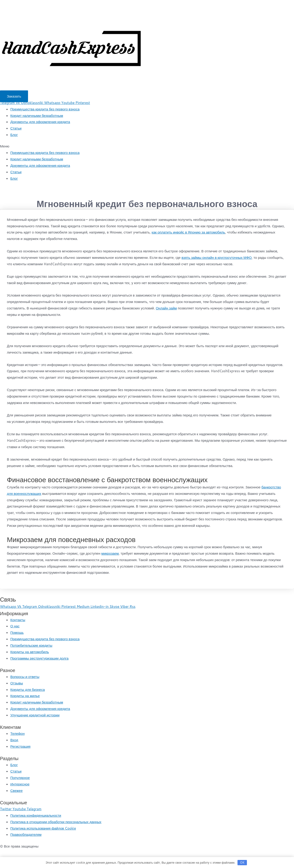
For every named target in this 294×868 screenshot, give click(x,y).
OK (242, 862)
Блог (14, 135)
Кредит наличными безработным (37, 116)
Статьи (16, 128)
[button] (14, 96)
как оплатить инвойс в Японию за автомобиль (188, 232)
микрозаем (110, 553)
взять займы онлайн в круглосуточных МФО (216, 258)
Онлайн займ (166, 308)
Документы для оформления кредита (40, 122)
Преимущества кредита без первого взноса (45, 109)
